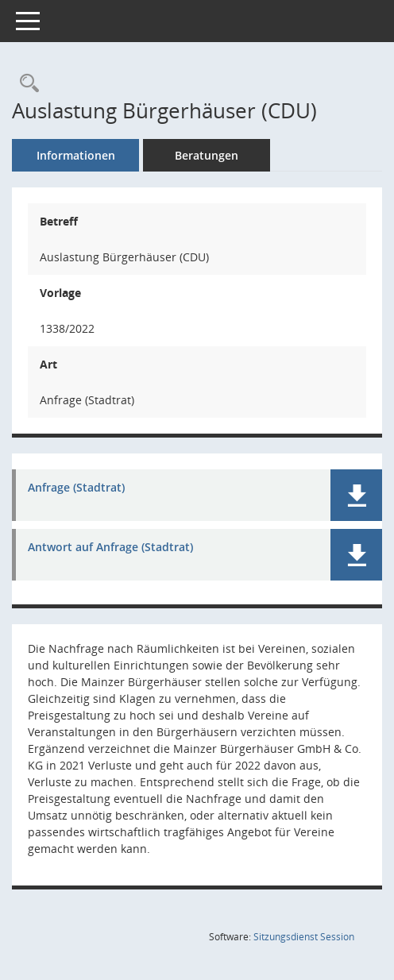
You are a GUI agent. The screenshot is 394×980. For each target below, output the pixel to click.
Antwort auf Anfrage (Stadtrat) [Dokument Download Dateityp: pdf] (110, 548)
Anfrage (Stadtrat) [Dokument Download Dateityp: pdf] (76, 488)
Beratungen (207, 155)
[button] (356, 495)
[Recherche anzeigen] (25, 84)
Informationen (76, 155)
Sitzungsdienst (304, 937)
